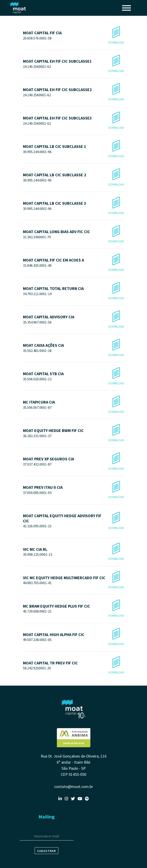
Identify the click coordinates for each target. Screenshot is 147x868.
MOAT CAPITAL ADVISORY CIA (73, 320)
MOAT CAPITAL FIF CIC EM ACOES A (73, 263)
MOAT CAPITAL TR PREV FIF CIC (73, 666)
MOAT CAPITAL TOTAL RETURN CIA (73, 291)
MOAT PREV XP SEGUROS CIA (73, 462)
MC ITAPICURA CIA (73, 405)
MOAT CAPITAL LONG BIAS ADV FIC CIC (73, 234)
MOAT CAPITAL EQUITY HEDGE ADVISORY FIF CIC (73, 521)
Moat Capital (18, 8)
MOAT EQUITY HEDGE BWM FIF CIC (73, 433)
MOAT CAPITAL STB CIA (73, 376)
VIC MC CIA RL (73, 552)
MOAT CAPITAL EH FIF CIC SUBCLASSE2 (73, 92)
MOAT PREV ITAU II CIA (73, 490)
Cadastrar (46, 851)
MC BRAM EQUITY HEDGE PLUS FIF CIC (73, 609)
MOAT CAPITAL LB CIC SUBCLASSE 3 (73, 206)
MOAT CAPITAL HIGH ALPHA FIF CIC (73, 637)
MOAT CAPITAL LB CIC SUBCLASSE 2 (73, 178)
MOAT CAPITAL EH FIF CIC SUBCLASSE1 (73, 64)
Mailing (47, 817)
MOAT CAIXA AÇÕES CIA (73, 348)
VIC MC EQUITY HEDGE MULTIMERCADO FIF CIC (73, 580)
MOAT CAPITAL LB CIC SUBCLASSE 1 (73, 149)
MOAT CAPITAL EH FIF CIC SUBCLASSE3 (73, 121)
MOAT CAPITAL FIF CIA (73, 36)
